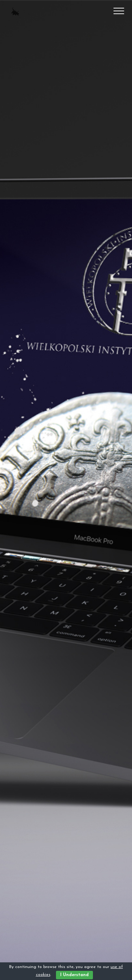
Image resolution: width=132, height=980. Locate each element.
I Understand (74, 975)
